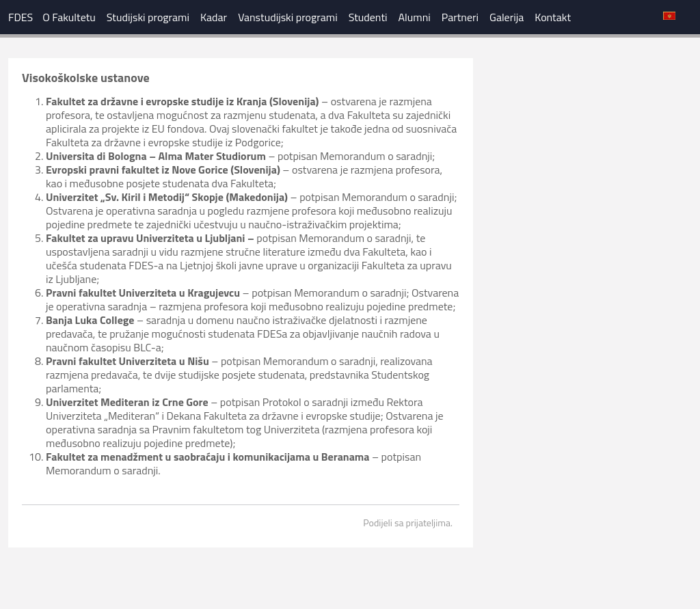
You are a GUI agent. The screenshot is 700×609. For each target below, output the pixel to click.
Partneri (460, 17)
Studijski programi (148, 17)
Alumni (415, 17)
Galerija (507, 17)
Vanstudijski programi (288, 17)
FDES (21, 17)
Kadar (214, 17)
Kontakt (553, 17)
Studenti (368, 17)
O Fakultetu (69, 17)
